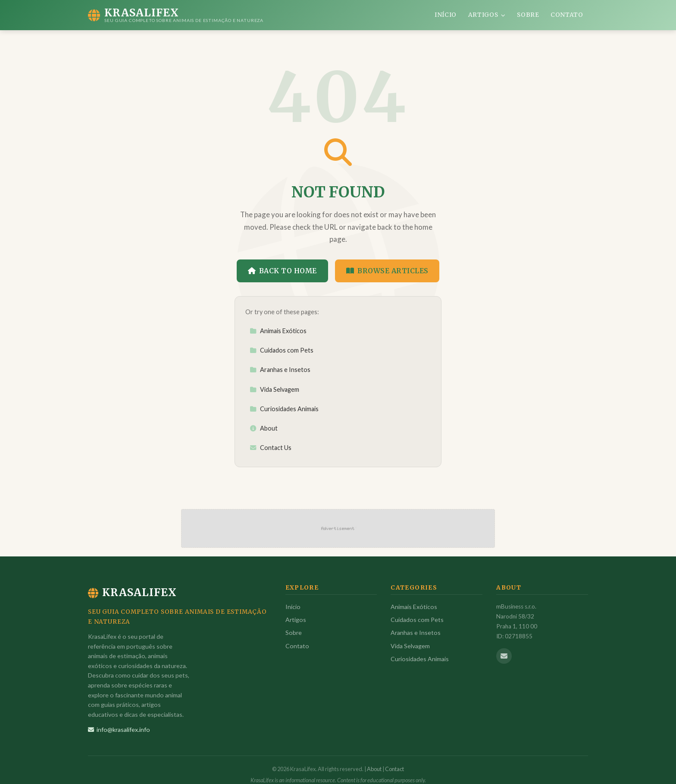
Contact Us (271, 448)
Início (446, 15)
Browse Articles (387, 271)
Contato (567, 15)
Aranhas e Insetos (280, 370)
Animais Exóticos (278, 331)
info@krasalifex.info (119, 729)
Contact (394, 769)
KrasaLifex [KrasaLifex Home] (132, 592)
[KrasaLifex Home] (176, 15)
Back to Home (282, 271)
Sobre (528, 15)
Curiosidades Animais (284, 409)
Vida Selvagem (274, 389)
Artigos (487, 15)
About (264, 428)
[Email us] (504, 656)
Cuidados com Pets (282, 350)
